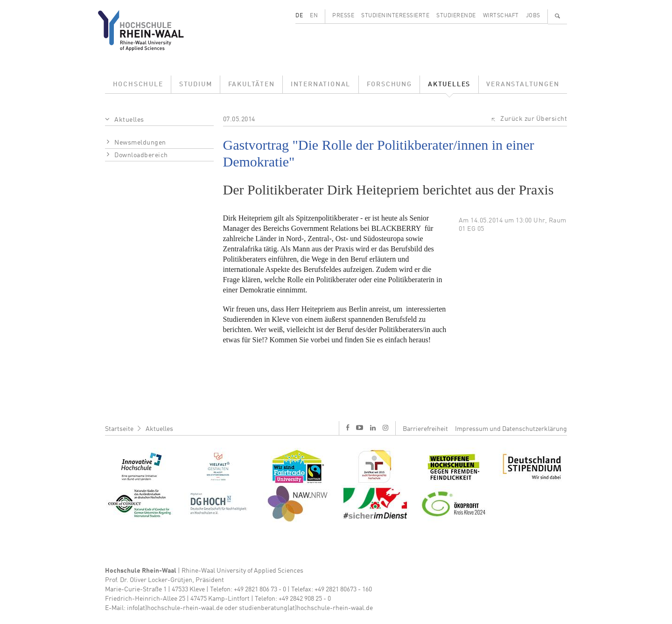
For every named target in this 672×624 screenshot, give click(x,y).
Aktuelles (449, 84)
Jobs (533, 16)
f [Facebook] (348, 427)
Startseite (119, 429)
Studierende (456, 16)
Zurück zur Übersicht (534, 119)
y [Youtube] (360, 427)
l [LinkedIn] (373, 428)
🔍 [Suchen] (558, 16)
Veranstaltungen (523, 84)
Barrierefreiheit (425, 429)
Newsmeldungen (140, 143)
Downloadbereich (141, 155)
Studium (196, 84)
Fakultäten (252, 84)
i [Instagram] (385, 428)
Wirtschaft (501, 16)
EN (314, 16)
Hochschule (138, 84)
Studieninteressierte (395, 16)
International (321, 84)
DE (299, 16)
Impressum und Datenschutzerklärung (511, 429)
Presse (343, 16)
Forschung (389, 84)
